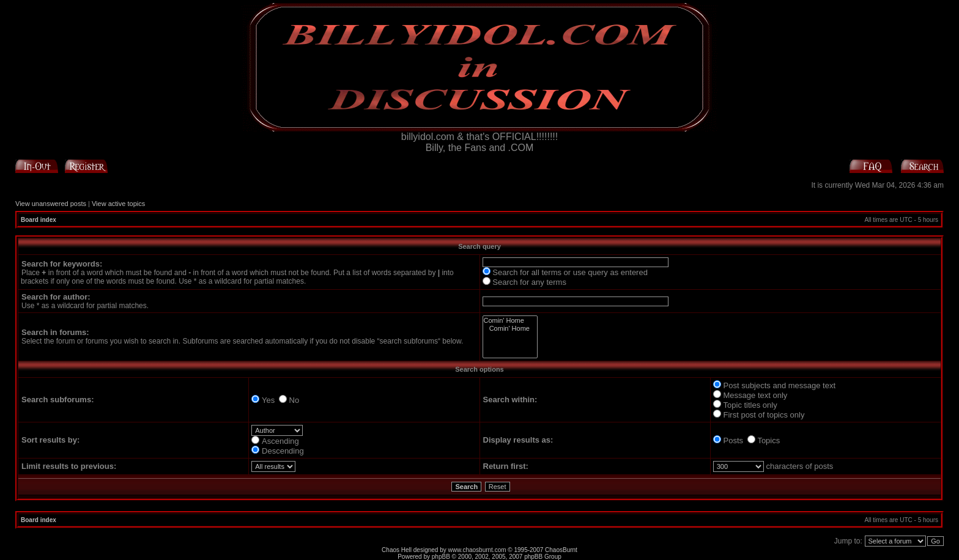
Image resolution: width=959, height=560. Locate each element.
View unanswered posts (51, 204)
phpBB (441, 557)
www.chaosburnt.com (477, 550)
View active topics (118, 204)
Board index (39, 220)
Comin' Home (510, 321)
